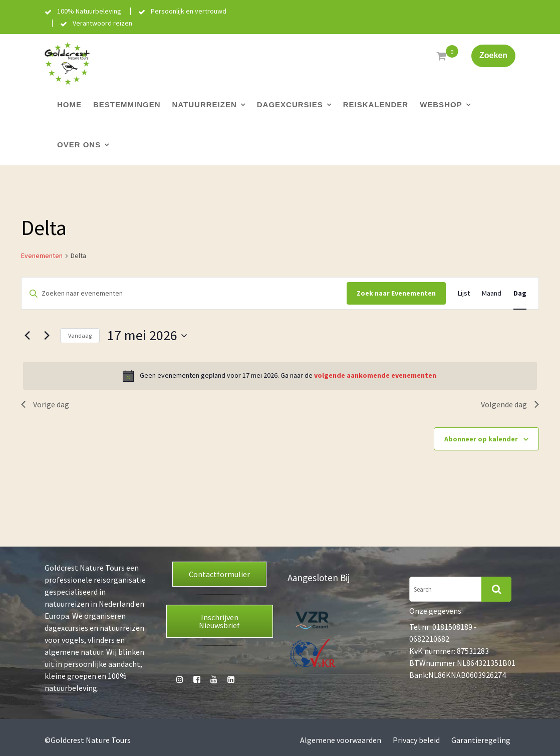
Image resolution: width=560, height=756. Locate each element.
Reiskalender (376, 104)
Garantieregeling (481, 740)
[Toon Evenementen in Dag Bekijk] (520, 293)
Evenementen (42, 256)
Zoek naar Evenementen (396, 293)
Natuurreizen (205, 104)
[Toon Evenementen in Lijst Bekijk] (464, 293)
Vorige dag (45, 404)
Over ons (79, 145)
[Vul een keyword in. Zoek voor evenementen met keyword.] (184, 293)
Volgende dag (510, 404)
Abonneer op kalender (481, 439)
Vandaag (80, 335)
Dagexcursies (290, 104)
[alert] (280, 376)
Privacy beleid (416, 740)
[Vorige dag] (27, 336)
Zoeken (493, 55)
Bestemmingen (127, 104)
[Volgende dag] (47, 336)
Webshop (441, 104)
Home (69, 104)
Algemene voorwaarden (341, 740)
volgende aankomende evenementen (375, 375)
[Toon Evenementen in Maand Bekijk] (492, 293)
